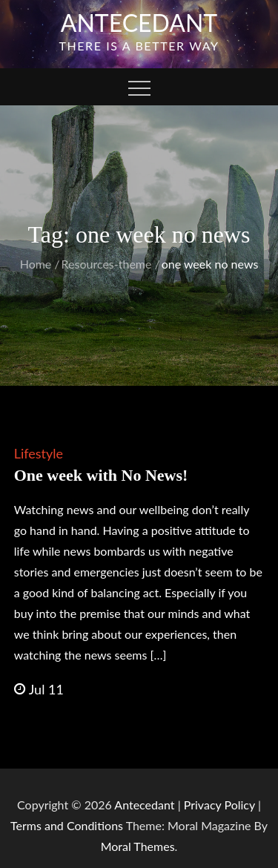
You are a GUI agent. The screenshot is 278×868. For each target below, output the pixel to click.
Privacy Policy (219, 805)
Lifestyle (39, 453)
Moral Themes (138, 846)
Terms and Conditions (68, 825)
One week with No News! (101, 475)
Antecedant (139, 23)
